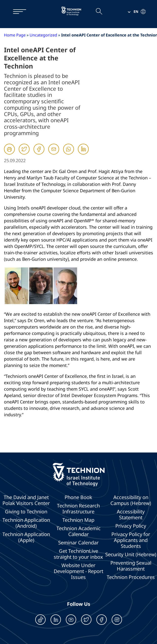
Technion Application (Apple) (26, 537)
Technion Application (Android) (26, 523)
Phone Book (78, 497)
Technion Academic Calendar (78, 531)
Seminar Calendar (78, 543)
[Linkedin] (83, 154)
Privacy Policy (131, 526)
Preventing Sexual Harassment (131, 566)
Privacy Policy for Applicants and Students (131, 540)
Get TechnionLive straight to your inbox (78, 554)
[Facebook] (39, 154)
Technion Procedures (131, 577)
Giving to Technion (26, 512)
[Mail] (54, 154)
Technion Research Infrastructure (78, 509)
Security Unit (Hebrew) (131, 555)
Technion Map (78, 520)
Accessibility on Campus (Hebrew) (131, 500)
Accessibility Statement (131, 515)
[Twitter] (24, 154)
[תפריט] (17, 12)
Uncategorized (43, 35)
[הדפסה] (9, 149)
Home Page (15, 35)
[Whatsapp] (69, 154)
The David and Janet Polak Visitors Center (26, 500)
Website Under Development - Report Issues (78, 571)
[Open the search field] (99, 12)
